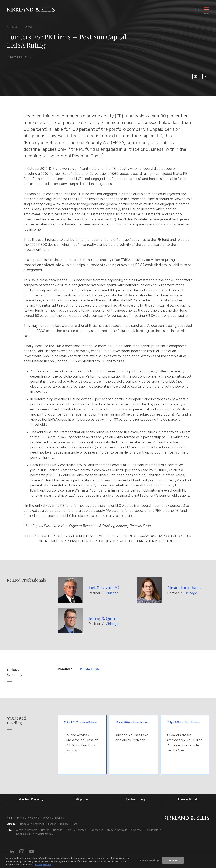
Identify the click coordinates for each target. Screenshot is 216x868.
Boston (45, 830)
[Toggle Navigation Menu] (206, 10)
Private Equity (90, 669)
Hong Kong (34, 818)
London (52, 824)
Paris (75, 824)
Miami (110, 830)
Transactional (187, 799)
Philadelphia (152, 830)
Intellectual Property (29, 799)
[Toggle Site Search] (197, 10)
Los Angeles (97, 830)
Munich (64, 824)
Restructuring (135, 799)
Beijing (20, 818)
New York (136, 830)
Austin (20, 830)
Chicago (112, 593)
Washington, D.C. (44, 834)
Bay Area (32, 830)
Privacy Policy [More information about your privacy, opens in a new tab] (43, 865)
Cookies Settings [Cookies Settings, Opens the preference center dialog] (149, 860)
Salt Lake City (24, 834)
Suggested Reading (16, 720)
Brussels (25, 824)
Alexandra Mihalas (184, 587)
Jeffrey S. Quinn (103, 618)
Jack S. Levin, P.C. (104, 587)
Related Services (15, 672)
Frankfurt (39, 824)
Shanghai (60, 818)
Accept (173, 860)
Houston (81, 830)
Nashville (122, 830)
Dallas (69, 830)
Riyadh (47, 818)
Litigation (81, 799)
